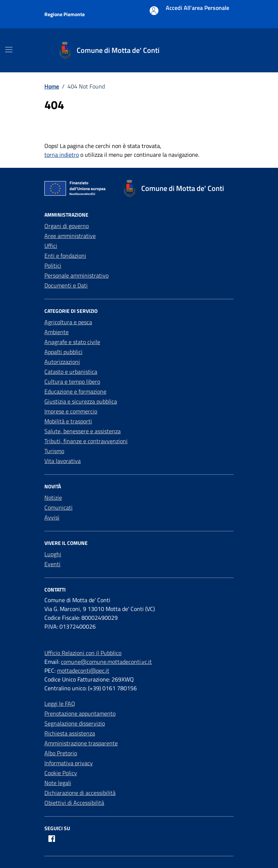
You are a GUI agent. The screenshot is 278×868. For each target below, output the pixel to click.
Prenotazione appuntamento (80, 713)
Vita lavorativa (63, 461)
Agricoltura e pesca (68, 322)
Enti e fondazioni (65, 256)
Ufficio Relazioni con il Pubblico (83, 653)
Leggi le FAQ (60, 704)
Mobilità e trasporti (68, 421)
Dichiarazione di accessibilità (80, 793)
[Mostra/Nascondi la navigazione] (9, 50)
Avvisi (52, 517)
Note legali (58, 783)
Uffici (51, 246)
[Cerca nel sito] (226, 50)
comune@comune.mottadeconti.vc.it (106, 662)
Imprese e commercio (71, 411)
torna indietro (62, 155)
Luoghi (53, 554)
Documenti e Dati (66, 285)
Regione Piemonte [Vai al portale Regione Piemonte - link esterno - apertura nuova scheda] (65, 14)
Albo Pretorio (61, 753)
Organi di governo (67, 226)
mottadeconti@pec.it (83, 670)
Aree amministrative (70, 236)
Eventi (52, 564)
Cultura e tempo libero (72, 381)
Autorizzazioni (62, 362)
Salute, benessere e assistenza (83, 431)
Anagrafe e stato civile (72, 342)
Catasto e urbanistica (71, 372)
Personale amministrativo (76, 275)
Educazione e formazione (75, 391)
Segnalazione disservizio (75, 723)
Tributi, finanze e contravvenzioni (86, 441)
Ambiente (56, 332)
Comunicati (58, 507)
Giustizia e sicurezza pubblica (81, 401)
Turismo (54, 451)
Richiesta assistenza (70, 733)
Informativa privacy (69, 763)
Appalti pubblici (63, 352)
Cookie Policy (61, 773)
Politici (53, 265)
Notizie (53, 498)
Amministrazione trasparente (81, 743)
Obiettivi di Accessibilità (74, 803)
